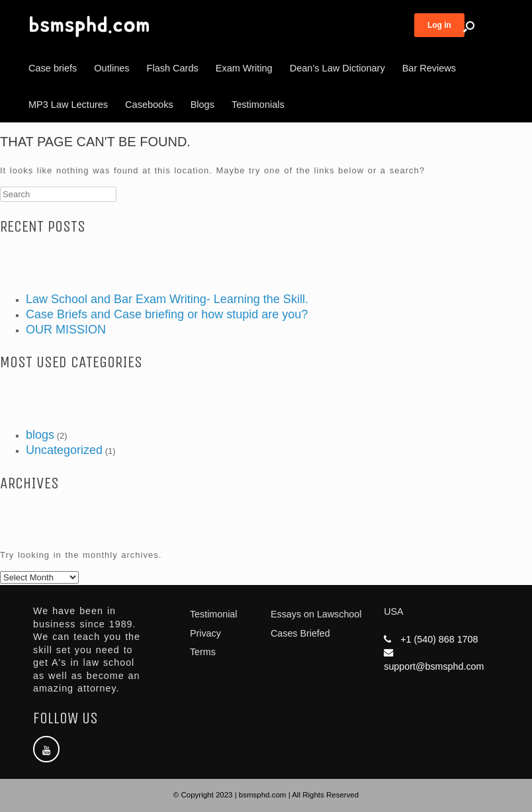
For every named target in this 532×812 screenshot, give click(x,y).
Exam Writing (244, 68)
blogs (40, 435)
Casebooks (149, 105)
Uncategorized (64, 450)
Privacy (205, 633)
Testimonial (214, 614)
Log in (439, 25)
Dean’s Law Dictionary (337, 68)
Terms (203, 652)
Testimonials (258, 105)
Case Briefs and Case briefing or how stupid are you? (167, 314)
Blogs (202, 105)
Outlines (111, 68)
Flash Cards (173, 68)
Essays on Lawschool (316, 614)
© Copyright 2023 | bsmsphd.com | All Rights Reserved (266, 795)
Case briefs (53, 68)
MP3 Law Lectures (68, 105)
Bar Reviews (429, 68)
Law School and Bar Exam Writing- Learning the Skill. (167, 299)
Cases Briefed (300, 633)
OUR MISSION (66, 330)
